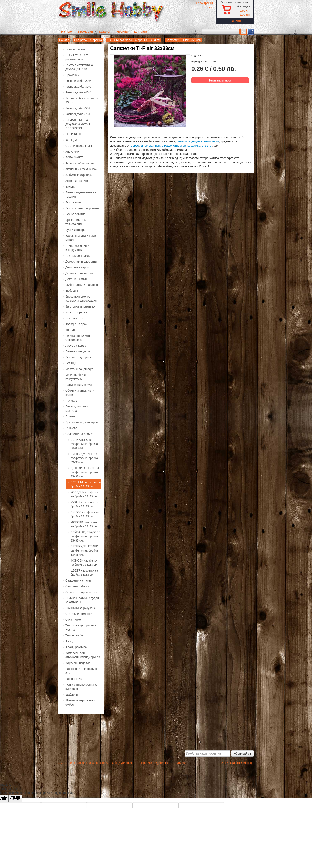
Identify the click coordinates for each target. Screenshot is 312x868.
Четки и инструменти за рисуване (81, 687)
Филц (69, 641)
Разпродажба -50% (78, 108)
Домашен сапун (76, 279)
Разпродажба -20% (78, 81)
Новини (122, 32)
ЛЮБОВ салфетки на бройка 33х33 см (85, 514)
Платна (70, 416)
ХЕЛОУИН (72, 152)
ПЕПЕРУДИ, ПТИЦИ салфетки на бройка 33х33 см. (84, 550)
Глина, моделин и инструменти (77, 248)
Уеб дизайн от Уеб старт (238, 763)
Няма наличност (220, 80)
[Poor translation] (15, 799)
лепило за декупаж (190, 141)
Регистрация (205, 3)
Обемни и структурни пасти (80, 393)
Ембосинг (72, 291)
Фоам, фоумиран (77, 647)
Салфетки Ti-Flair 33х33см (183, 40)
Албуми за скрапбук (79, 175)
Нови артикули (75, 49)
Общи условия (122, 763)
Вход (210, 7)
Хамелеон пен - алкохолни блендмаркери (83, 655)
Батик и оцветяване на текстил (81, 194)
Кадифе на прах (76, 324)
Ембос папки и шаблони (82, 285)
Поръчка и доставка (155, 763)
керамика (194, 146)
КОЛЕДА (71, 140)
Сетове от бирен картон (82, 592)
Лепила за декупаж (78, 357)
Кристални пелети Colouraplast (78, 338)
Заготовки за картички (80, 306)
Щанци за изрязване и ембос (80, 702)
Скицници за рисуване (81, 608)
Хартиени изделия (78, 663)
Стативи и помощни (79, 614)
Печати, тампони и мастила (78, 408)
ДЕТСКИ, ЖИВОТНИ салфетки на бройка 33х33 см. (85, 472)
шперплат (147, 146)
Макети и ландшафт (79, 369)
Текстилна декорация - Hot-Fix (81, 628)
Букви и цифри (75, 230)
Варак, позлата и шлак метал (81, 238)
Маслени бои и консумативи (76, 377)
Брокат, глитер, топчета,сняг (76, 222)
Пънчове (71, 428)
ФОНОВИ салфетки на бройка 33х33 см (84, 563)
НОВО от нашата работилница (77, 57)
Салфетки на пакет (78, 580)
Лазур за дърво (76, 346)
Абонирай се (243, 753)
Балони (71, 187)
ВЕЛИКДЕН (73, 134)
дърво (135, 146)
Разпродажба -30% (78, 87)
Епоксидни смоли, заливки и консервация (81, 299)
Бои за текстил (76, 214)
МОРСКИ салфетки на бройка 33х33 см (84, 524)
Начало (67, 32)
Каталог (105, 32)
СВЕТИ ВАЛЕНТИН (79, 146)
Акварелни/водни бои (80, 163)
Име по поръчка (76, 312)
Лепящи (71, 363)
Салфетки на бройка (88, 40)
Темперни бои (75, 635)
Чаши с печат (74, 679)
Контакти (140, 32)
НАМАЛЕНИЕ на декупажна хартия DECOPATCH (78, 124)
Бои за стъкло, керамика (82, 208)
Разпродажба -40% (78, 92)
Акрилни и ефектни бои (81, 169)
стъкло (207, 146)
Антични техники (77, 181)
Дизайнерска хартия (79, 273)
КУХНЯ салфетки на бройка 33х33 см (84, 504)
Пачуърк (71, 401)
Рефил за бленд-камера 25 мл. (82, 100)
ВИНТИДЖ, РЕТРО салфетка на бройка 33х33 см (84, 458)
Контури (71, 330)
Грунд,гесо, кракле (78, 256)
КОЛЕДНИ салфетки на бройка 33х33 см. (84, 494)
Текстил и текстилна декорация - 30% (79, 67)
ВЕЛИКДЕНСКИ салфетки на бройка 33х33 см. (84, 444)
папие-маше (163, 146)
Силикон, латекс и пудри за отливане (82, 600)
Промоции (86, 32)
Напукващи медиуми (79, 385)
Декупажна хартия (78, 267)
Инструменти (74, 318)
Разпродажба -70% (78, 114)
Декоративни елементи (81, 262)
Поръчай (235, 21)
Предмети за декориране (82, 422)
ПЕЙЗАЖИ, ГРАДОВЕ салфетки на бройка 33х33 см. (85, 536)
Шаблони (72, 695)
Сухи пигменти (75, 620)
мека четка (212, 141)
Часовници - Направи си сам (82, 671)
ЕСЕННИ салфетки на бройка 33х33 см (133, 40)
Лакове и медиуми (78, 351)
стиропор (180, 146)
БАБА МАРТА (74, 157)
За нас (182, 763)
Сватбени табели (77, 586)
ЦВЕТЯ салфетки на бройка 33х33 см (84, 573)
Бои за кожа (74, 202)
